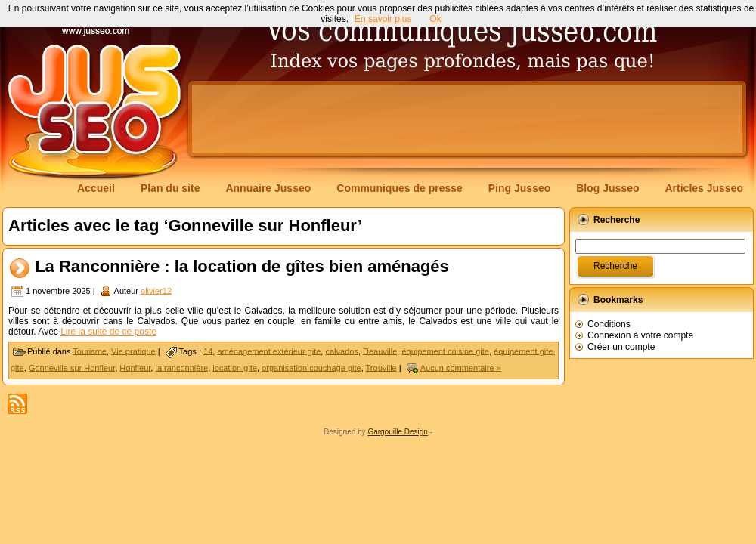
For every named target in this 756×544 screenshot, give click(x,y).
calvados (341, 351)
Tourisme (90, 351)
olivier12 (156, 290)
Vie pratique (133, 351)
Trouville (381, 367)
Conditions (609, 324)
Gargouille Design (398, 432)
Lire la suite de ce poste (108, 332)
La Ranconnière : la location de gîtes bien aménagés (242, 266)
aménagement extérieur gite (269, 351)
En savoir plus (383, 19)
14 (208, 351)
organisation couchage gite (311, 367)
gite (17, 367)
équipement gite (523, 351)
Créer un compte (621, 347)
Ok (435, 19)
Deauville (380, 351)
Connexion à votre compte (640, 335)
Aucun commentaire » (461, 367)
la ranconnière (181, 367)
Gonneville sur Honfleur (72, 367)
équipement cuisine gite (445, 351)
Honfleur (135, 367)
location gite (235, 367)
